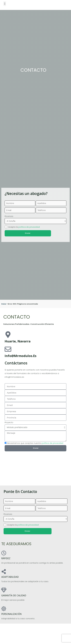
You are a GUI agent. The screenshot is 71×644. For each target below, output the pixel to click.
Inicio (4, 304)
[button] (5, 4)
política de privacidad (29, 227)
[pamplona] (36, 464)
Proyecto (9, 422)
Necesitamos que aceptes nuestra (35, 443)
